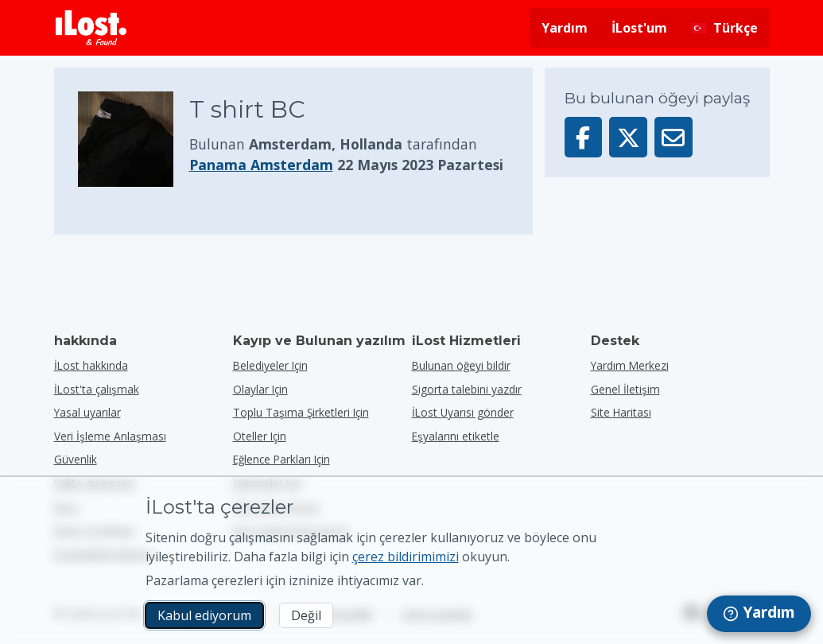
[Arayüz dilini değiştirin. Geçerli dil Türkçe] (724, 28)
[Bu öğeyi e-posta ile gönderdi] (674, 137)
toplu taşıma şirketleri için (301, 412)
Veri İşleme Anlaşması (110, 436)
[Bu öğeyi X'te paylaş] (628, 137)
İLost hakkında (91, 365)
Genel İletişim (625, 389)
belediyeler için (270, 365)
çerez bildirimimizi (406, 557)
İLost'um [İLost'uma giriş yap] (639, 28)
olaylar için (260, 389)
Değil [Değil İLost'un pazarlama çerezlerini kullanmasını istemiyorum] (306, 615)
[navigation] (759, 614)
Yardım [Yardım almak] (565, 28)
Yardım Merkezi (630, 365)
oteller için (260, 436)
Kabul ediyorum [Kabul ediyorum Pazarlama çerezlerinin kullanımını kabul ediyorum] (204, 615)
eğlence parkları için (281, 459)
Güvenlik (76, 459)
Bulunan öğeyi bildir (461, 365)
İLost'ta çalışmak (97, 389)
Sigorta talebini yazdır (467, 389)
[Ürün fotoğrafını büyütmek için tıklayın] (134, 139)
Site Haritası (621, 412)
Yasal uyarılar (87, 412)
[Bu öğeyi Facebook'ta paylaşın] (584, 137)
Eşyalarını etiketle (456, 436)
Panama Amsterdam (261, 165)
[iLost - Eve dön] (91, 28)
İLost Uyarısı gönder (463, 412)
